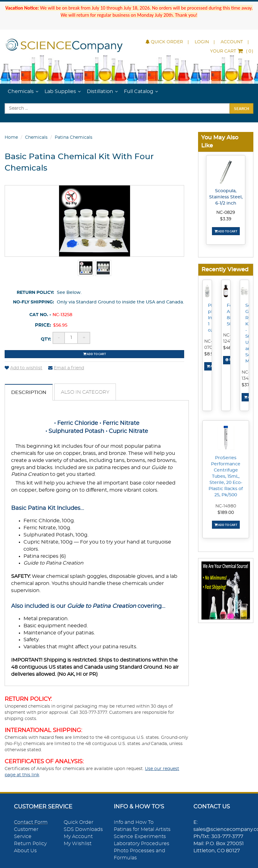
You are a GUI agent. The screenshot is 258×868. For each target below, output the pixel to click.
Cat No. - (40, 315)
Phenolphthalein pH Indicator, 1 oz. (210, 318)
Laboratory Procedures (142, 844)
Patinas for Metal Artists (142, 829)
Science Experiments (140, 836)
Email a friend (66, 368)
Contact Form (31, 822)
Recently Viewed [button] (225, 270)
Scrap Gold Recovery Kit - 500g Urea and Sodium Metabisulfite (247, 333)
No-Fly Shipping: (34, 302)
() (232, 51)
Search (241, 108)
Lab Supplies (60, 91)
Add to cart (95, 354)
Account (232, 42)
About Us (25, 851)
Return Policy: (35, 293)
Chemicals (21, 91)
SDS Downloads (83, 829)
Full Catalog (139, 91)
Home (11, 138)
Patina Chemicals (74, 138)
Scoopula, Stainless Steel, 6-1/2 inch (226, 197)
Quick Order (164, 42)
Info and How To (134, 822)
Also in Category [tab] (85, 392)
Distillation (100, 91)
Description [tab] (29, 392)
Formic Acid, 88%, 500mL (229, 315)
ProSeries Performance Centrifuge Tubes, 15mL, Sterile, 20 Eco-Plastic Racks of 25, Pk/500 (226, 476)
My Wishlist (78, 844)
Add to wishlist (23, 368)
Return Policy (30, 844)
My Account (78, 836)
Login (202, 42)
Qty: (46, 339)
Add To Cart (226, 231)
